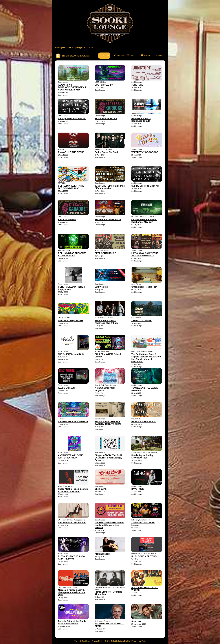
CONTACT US (87, 48)
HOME (58, 48)
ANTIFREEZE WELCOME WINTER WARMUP (71, 456)
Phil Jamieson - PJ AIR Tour (72, 523)
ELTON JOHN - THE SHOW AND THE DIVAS (72, 558)
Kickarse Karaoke (67, 220)
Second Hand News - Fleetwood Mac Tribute (106, 322)
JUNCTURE (137, 85)
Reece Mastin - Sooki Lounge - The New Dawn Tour (73, 490)
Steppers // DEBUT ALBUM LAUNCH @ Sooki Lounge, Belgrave (108, 458)
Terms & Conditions (82, 641)
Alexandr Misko (103, 554)
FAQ (78, 48)
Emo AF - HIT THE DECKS (71, 152)
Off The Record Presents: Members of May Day (144, 221)
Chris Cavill (101, 489)
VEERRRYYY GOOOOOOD (145, 152)
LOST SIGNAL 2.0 (104, 85)
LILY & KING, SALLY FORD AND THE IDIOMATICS (145, 254)
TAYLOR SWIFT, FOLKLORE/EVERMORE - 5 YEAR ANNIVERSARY (72, 87)
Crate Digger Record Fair (144, 287)
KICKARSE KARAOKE (106, 118)
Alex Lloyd (137, 621)
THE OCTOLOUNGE (141, 321)
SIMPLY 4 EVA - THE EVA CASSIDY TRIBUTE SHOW (108, 423)
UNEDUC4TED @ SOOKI (70, 321)
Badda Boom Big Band (106, 152)
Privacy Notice (98, 641)
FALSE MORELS (66, 388)
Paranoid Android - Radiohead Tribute (141, 120)
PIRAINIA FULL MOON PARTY (73, 422)
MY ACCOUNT (68, 48)
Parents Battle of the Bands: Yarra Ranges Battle (72, 622)
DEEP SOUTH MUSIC (105, 253)
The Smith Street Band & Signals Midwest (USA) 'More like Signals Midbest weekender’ (146, 358)
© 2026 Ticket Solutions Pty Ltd (117, 641)
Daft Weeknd (101, 287)
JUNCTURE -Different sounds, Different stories (110, 187)
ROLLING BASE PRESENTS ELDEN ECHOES (72, 254)
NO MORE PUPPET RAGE (108, 220)
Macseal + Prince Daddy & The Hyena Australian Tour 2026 (72, 592)
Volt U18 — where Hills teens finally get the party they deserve (109, 525)
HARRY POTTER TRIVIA (144, 422)
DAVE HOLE (138, 489)
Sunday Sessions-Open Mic (72, 118)
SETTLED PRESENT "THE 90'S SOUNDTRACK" (71, 187)
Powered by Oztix (139, 641)
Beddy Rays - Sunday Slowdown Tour (142, 456)
